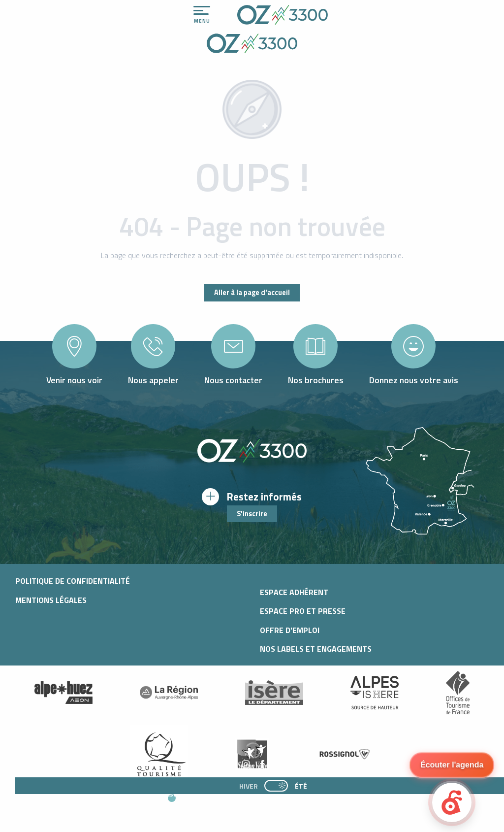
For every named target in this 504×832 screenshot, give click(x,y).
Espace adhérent (294, 592)
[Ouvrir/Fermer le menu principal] (202, 15)
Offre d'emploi (290, 630)
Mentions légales (51, 600)
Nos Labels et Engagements (316, 649)
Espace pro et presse (303, 611)
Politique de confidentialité (73, 581)
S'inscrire (252, 514)
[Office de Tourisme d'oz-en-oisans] (252, 45)
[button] (259, 803)
